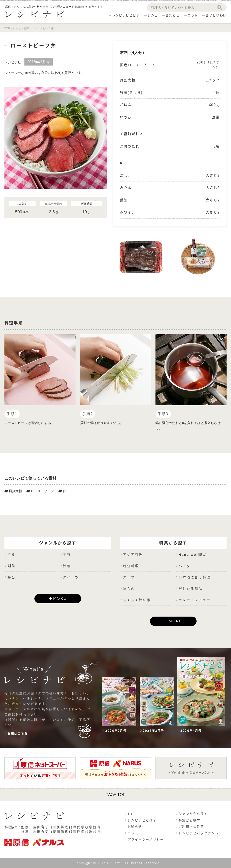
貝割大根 (13, 491)
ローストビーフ (40, 491)
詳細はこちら (18, 734)
